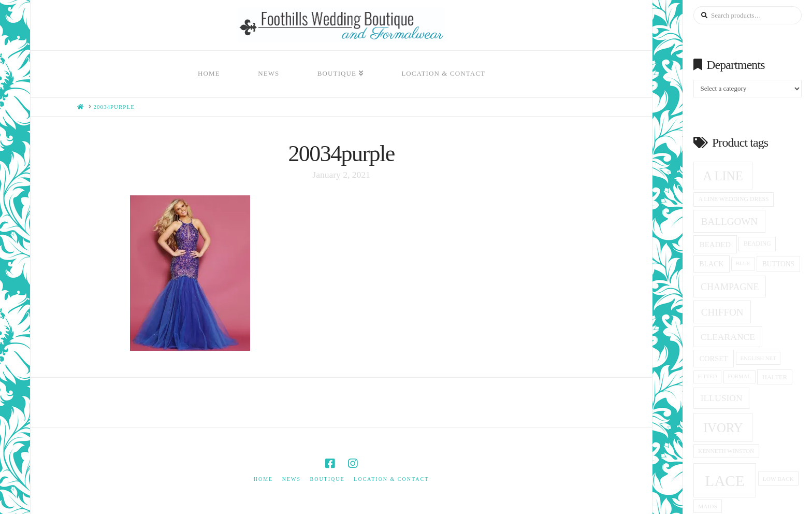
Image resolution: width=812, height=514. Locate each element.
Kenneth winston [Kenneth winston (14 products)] (726, 451)
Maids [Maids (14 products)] (708, 506)
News (292, 479)
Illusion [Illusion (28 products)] (722, 398)
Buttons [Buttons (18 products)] (778, 264)
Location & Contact (391, 479)
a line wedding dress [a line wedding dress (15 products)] (734, 199)
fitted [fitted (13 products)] (708, 376)
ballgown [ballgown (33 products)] (729, 222)
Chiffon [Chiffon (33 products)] (722, 312)
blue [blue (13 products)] (743, 263)
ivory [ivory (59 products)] (723, 428)
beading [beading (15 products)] (757, 244)
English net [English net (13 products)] (758, 358)
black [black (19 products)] (711, 264)
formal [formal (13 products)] (739, 376)
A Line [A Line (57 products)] (723, 176)
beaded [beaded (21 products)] (715, 245)
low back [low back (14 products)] (778, 479)
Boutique (327, 479)
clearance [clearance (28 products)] (728, 337)
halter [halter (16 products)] (775, 377)
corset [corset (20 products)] (713, 359)
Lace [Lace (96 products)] (725, 481)
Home (263, 479)
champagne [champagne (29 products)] (730, 287)
